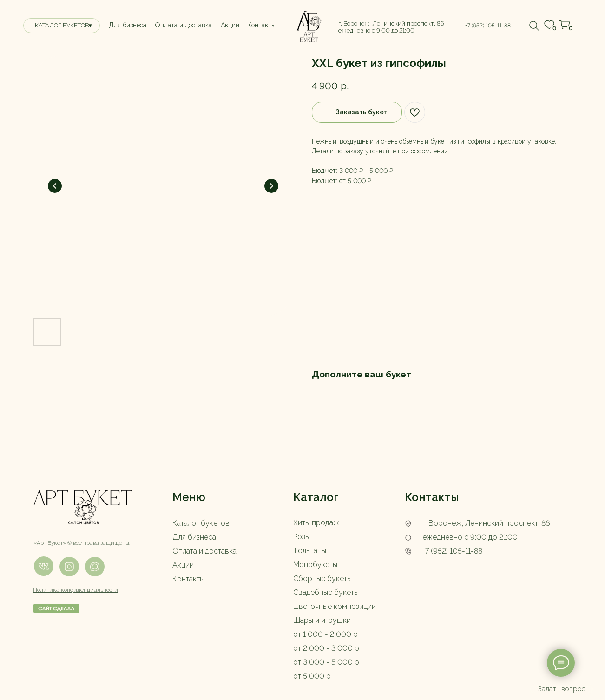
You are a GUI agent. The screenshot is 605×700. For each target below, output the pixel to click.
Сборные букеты (322, 578)
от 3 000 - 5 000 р (326, 662)
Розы (302, 537)
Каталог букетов (201, 523)
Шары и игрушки (322, 620)
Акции (183, 565)
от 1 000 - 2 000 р (326, 634)
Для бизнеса (194, 537)
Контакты (188, 579)
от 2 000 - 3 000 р (326, 648)
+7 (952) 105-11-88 (452, 551)
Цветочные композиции (335, 606)
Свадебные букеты (326, 592)
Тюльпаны (310, 551)
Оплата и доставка (204, 551)
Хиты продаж (316, 523)
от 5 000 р (312, 676)
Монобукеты (315, 565)
